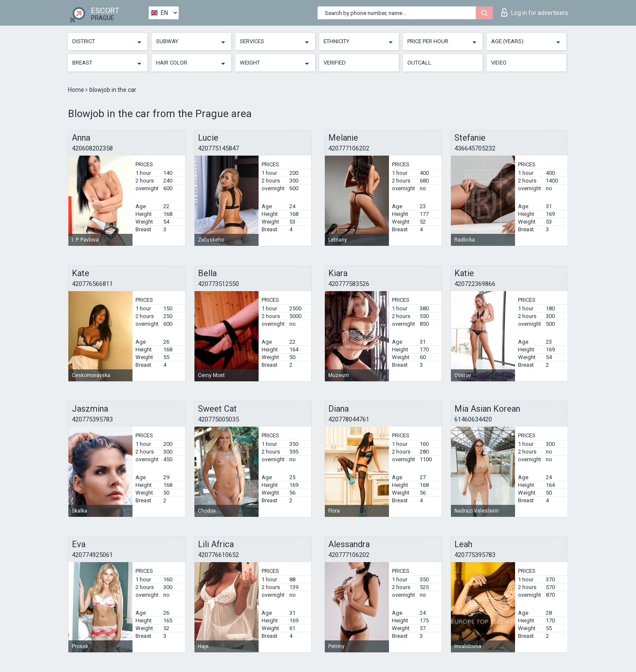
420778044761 (349, 419)
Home (77, 90)
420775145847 (218, 148)
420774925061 (92, 555)
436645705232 (475, 148)
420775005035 (218, 419)
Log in (535, 12)
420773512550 (218, 284)
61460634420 (473, 419)
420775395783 (92, 419)
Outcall (419, 63)
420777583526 (349, 284)
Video (499, 63)
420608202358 (92, 148)
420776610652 (218, 555)
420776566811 (92, 284)
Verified (335, 63)
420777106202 (349, 148)
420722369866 (475, 284)
